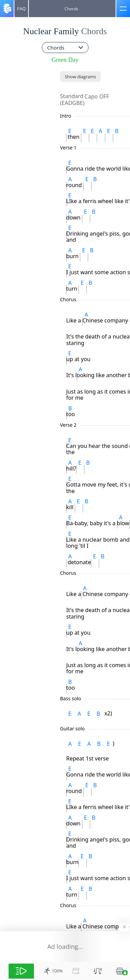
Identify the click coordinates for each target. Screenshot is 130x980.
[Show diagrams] (80, 77)
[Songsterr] (7, 9)
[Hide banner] (124, 927)
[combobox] (65, 48)
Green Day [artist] (65, 60)
